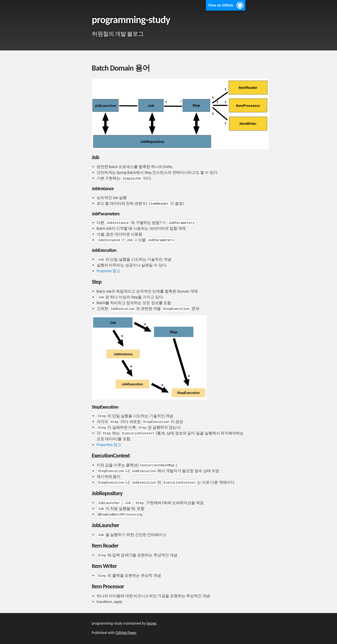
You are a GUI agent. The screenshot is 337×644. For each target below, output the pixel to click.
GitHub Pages (126, 633)
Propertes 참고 (109, 271)
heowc (152, 623)
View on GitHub (221, 5)
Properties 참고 (109, 445)
